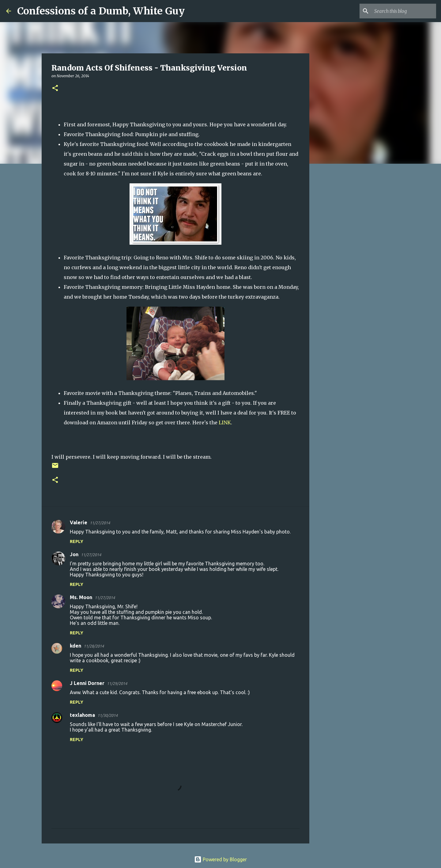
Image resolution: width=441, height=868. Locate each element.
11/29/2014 (117, 683)
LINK (225, 423)
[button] (55, 88)
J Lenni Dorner (87, 683)
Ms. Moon (81, 597)
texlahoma (82, 715)
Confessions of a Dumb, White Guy (101, 11)
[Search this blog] (404, 11)
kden (75, 646)
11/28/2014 (94, 646)
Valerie (79, 522)
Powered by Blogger (221, 859)
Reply (77, 541)
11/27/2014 (100, 523)
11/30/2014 (107, 715)
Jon (74, 554)
